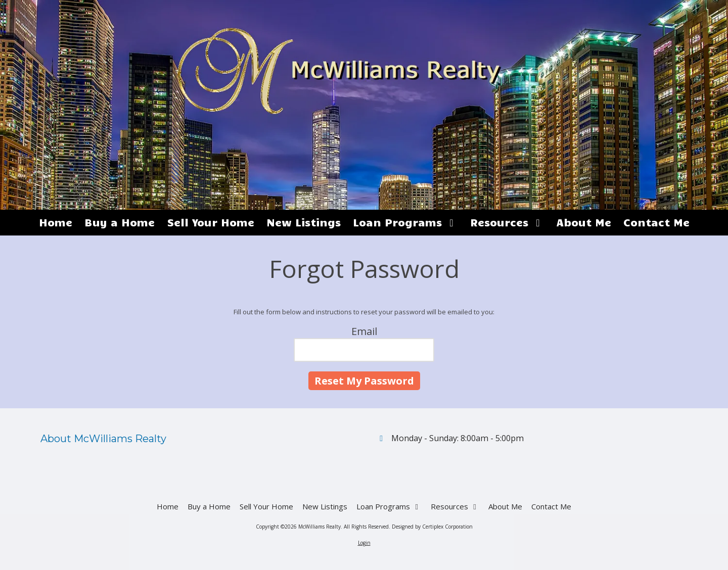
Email (364, 331)
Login (364, 543)
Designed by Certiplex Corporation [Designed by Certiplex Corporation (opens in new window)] (432, 527)
